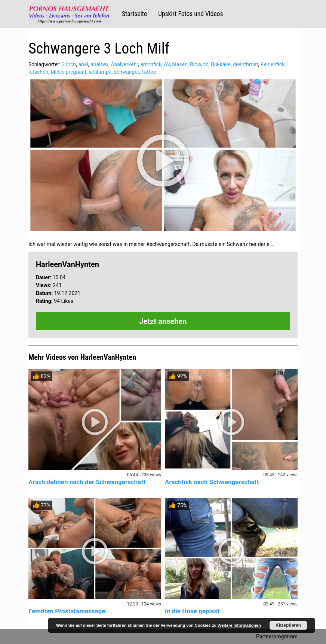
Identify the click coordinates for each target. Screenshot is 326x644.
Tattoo (149, 72)
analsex (99, 64)
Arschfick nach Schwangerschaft (212, 482)
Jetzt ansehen (163, 321)
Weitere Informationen (239, 625)
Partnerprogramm (277, 637)
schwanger (126, 72)
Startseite (134, 14)
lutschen (38, 72)
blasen (180, 64)
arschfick (151, 64)
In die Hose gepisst (192, 611)
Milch (57, 72)
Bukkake (221, 64)
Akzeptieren (288, 625)
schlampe (100, 72)
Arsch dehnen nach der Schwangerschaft (87, 482)
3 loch (69, 64)
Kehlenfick (273, 64)
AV (167, 64)
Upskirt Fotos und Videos (190, 14)
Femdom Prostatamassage (67, 611)
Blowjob (199, 64)
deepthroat (246, 64)
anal (83, 64)
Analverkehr (124, 64)
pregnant (76, 72)
